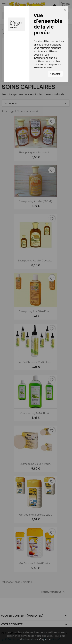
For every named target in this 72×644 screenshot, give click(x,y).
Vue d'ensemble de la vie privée (16, 24)
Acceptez (55, 74)
